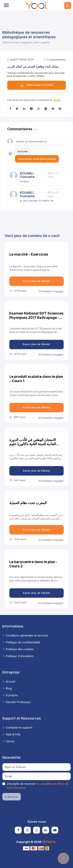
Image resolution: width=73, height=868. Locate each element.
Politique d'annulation (18, 656)
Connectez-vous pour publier (37, 159)
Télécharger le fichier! (37, 85)
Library (8, 741)
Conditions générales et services (25, 635)
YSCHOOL (49, 842)
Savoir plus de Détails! (36, 281)
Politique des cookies (18, 649)
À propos (10, 695)
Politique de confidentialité (21, 642)
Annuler (23, 151)
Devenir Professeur (17, 702)
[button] (10, 109)
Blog (7, 688)
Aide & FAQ (11, 734)
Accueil (9, 681)
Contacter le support (17, 727)
